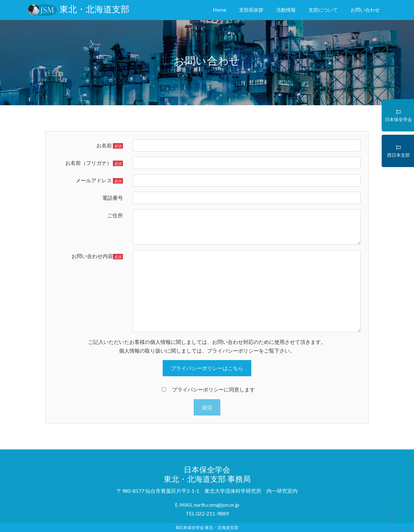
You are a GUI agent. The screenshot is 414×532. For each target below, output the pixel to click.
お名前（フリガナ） (94, 163)
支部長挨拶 (251, 10)
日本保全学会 (398, 113)
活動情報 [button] (286, 10)
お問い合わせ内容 (97, 256)
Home (221, 9)
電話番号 (113, 198)
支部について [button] (323, 10)
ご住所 (115, 215)
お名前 (110, 145)
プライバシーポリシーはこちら (207, 368)
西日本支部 (398, 149)
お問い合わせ (365, 10)
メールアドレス (99, 180)
